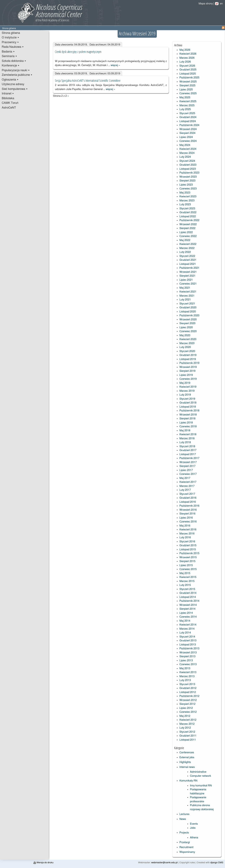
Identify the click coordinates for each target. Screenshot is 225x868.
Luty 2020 (185, 347)
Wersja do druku (43, 863)
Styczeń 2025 (187, 113)
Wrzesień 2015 (188, 557)
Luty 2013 (185, 680)
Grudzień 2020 (188, 308)
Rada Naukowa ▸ (13, 47)
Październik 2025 (189, 78)
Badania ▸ (8, 52)
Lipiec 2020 (186, 327)
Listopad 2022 (188, 216)
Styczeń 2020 (187, 351)
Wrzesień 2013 (188, 653)
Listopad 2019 (188, 359)
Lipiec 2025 (186, 90)
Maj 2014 (185, 621)
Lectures (184, 814)
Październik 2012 (189, 696)
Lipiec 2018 (186, 423)
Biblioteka (8, 98)
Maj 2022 (185, 240)
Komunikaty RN (188, 781)
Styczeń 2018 (187, 446)
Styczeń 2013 (187, 684)
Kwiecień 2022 (188, 244)
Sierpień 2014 (187, 609)
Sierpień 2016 (187, 514)
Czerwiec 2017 (188, 474)
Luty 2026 (185, 62)
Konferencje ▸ (11, 66)
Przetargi (185, 842)
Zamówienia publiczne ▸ (17, 75)
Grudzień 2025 (188, 70)
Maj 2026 (185, 50)
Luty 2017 (185, 490)
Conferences (187, 752)
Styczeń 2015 (187, 589)
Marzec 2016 (187, 534)
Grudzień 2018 (188, 403)
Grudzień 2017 (188, 450)
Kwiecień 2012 (188, 720)
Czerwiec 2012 (188, 712)
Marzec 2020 (187, 343)
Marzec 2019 (187, 391)
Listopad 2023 (188, 169)
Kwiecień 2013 (188, 672)
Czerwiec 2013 (188, 664)
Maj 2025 (185, 98)
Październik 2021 (189, 268)
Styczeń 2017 (187, 494)
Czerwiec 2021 (188, 284)
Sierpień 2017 (187, 466)
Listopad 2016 (188, 502)
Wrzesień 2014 (188, 605)
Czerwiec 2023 (188, 189)
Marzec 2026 (187, 58)
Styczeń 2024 (187, 161)
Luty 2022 (185, 252)
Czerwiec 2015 (188, 569)
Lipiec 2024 (186, 137)
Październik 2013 (189, 649)
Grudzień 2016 (188, 498)
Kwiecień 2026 (188, 54)
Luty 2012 (185, 728)
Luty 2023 (185, 204)
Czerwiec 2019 (188, 379)
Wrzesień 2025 (188, 82)
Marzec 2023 (187, 201)
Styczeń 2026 (187, 66)
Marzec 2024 (187, 153)
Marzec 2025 (187, 105)
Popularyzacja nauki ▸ (16, 70)
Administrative (198, 772)
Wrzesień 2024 (188, 129)
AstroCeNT (9, 108)
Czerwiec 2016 (188, 522)
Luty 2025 (185, 109)
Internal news (187, 767)
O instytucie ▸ (11, 38)
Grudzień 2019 (188, 355)
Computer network (201, 776)
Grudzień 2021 (188, 260)
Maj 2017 (185, 478)
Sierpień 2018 (187, 419)
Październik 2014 (189, 601)
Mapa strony (206, 4)
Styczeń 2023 (187, 209)
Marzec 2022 (187, 248)
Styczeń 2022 (187, 256)
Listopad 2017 (188, 454)
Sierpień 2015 (187, 561)
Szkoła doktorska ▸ (14, 61)
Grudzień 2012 (188, 688)
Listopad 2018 (188, 407)
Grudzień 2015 (188, 545)
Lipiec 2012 (186, 708)
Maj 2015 (185, 573)
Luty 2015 (185, 585)
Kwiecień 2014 (188, 625)
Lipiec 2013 (186, 661)
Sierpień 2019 (187, 371)
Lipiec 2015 (186, 565)
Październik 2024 (189, 125)
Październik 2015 (189, 553)
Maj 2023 (185, 193)
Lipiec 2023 (186, 185)
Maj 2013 (185, 668)
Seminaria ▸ (9, 56)
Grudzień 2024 (188, 117)
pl (217, 4)
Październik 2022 (189, 220)
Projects (184, 833)
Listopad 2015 (188, 550)
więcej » (115, 65)
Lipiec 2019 (186, 375)
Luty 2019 (185, 395)
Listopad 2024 (188, 121)
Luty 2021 (185, 300)
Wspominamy (187, 852)
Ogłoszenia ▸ (10, 80)
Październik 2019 (189, 363)
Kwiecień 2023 (188, 197)
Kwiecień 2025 (188, 101)
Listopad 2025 (188, 74)
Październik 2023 (189, 173)
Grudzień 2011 (188, 736)
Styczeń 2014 (187, 637)
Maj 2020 (185, 335)
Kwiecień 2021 (188, 292)
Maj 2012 (185, 716)
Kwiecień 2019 (188, 387)
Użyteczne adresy (13, 84)
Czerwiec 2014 (188, 617)
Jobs (193, 828)
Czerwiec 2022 (188, 236)
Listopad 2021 (188, 264)
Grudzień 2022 (188, 212)
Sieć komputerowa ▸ (15, 89)
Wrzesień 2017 (188, 462)
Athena (194, 838)
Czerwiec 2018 (188, 427)
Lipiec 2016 (186, 518)
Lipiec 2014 (186, 613)
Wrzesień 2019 (188, 367)
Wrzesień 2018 (188, 415)
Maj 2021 (185, 288)
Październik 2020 (189, 316)
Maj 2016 (185, 526)
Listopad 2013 (188, 645)
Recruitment (186, 847)
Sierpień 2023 (187, 181)
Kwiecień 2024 (188, 149)
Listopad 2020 (188, 312)
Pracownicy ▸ (10, 42)
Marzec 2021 (187, 296)
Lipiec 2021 (186, 280)
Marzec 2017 (187, 486)
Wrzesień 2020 (188, 320)
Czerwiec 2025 (188, 93)
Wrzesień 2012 (188, 700)
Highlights (185, 762)
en (221, 4)
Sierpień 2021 (187, 276)
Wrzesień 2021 (188, 272)
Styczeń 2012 (187, 732)
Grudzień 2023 (188, 165)
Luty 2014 (185, 633)
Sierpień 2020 (187, 323)
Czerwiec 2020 (188, 331)
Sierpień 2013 (187, 656)
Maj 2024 (185, 145)
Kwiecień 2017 (188, 482)
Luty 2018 (185, 442)
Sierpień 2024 (187, 133)
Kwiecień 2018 (188, 434)
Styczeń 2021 (187, 304)
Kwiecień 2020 (188, 339)
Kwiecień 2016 (188, 530)
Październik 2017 (189, 458)
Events (194, 824)
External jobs (187, 757)
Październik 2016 (189, 506)
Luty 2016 (185, 538)
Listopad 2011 (188, 740)
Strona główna (11, 33)
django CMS (217, 863)
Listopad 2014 (188, 597)
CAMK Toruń (10, 103)
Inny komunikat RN (201, 786)
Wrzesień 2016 (188, 510)
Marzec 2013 (187, 676)
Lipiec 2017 (186, 470)
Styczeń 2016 (187, 542)
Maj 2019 (185, 383)
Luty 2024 (185, 157)
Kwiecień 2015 (188, 577)
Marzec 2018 (187, 438)
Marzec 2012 (187, 724)
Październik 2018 (189, 411)
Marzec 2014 (187, 629)
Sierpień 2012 (187, 704)
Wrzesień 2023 (188, 177)
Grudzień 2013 (188, 641)
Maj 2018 (185, 431)
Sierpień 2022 (187, 228)
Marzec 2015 (187, 581)
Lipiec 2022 (186, 232)
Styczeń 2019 (187, 399)
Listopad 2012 (188, 692)
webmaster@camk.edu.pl (164, 863)
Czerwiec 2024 (188, 141)
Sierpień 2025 (187, 86)
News (183, 819)
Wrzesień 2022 (188, 224)
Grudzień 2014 (188, 593)
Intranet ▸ (8, 94)
